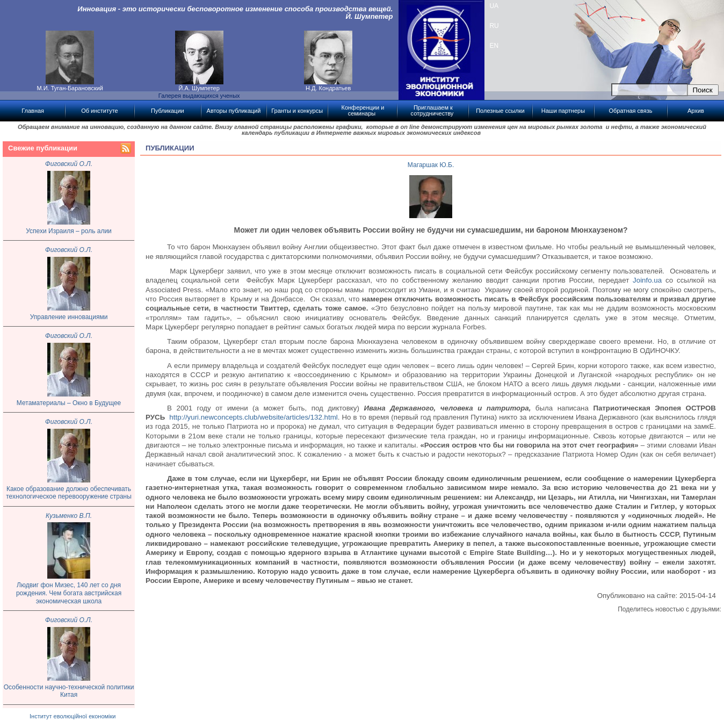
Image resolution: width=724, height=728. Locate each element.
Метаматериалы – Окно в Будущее (69, 403)
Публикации (168, 111)
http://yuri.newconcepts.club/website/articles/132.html (253, 417)
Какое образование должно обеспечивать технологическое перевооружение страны (69, 493)
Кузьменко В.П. (69, 516)
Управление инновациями (69, 317)
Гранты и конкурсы (297, 111)
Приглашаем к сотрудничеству (432, 110)
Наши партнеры (563, 111)
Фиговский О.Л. (69, 164)
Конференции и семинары (363, 110)
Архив (696, 111)
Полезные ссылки (500, 111)
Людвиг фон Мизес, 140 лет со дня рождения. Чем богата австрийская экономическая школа (69, 593)
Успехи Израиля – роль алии (69, 231)
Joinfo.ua (647, 280)
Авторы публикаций (234, 111)
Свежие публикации (43, 148)
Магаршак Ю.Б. (431, 165)
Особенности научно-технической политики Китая (69, 691)
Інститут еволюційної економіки (73, 716)
